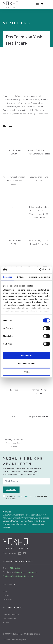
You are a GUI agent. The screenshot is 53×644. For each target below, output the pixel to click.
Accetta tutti (26, 355)
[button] (48, 4)
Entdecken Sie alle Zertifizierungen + (18, 576)
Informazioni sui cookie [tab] (39, 277)
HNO (5, 591)
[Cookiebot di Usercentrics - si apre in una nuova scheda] (39, 270)
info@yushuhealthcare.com (26, 572)
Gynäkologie (8, 599)
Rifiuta (26, 372)
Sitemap (6, 623)
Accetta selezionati (26, 364)
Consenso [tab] (7, 277)
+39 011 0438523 (13, 568)
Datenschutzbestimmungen (26, 496)
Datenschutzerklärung (11, 614)
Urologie (6, 595)
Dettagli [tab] (21, 277)
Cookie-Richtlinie (9, 619)
